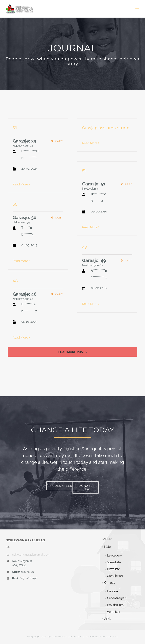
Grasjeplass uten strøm (106, 128)
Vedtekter (114, 612)
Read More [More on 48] (20, 337)
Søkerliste (114, 562)
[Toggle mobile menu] (137, 7)
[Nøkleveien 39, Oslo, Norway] (127, 184)
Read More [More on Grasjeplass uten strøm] (90, 143)
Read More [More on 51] (90, 227)
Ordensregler (116, 598)
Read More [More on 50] (20, 261)
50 (15, 204)
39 (15, 128)
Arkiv (108, 619)
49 (85, 247)
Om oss (110, 583)
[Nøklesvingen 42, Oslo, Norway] (57, 141)
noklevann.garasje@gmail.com (29, 555)
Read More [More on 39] (20, 184)
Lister (108, 547)
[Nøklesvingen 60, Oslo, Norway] (127, 261)
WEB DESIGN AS (109, 637)
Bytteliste (113, 569)
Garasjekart (115, 576)
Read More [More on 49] (90, 304)
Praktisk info (115, 605)
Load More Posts (72, 352)
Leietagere (114, 555)
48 (15, 281)
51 (84, 171)
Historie (112, 591)
